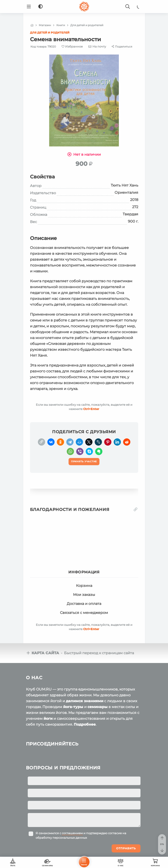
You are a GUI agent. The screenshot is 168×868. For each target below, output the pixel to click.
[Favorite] (72, 47)
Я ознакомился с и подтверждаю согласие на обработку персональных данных (81, 835)
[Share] (122, 47)
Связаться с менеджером (84, 613)
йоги (48, 719)
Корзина (84, 586)
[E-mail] (97, 46)
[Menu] (29, 7)
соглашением (72, 833)
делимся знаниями (85, 701)
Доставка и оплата (84, 604)
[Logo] (84, 7)
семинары (98, 707)
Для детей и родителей (50, 33)
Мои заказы (84, 595)
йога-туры (73, 707)
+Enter (91, 409)
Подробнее (85, 724)
